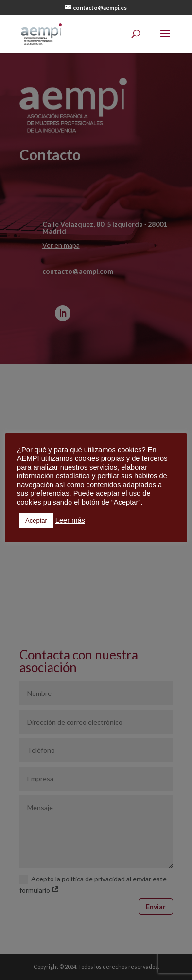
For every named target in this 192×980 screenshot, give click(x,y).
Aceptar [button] (36, 520)
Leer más (70, 520)
